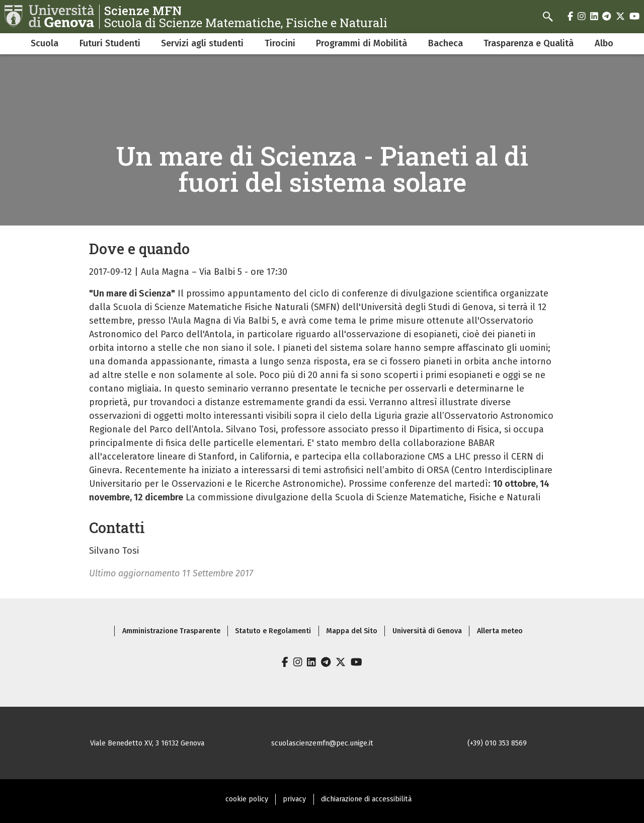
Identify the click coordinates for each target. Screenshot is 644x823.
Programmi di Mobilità (361, 43)
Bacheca (446, 43)
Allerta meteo (500, 631)
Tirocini (280, 43)
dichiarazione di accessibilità (366, 799)
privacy (294, 799)
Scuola (45, 43)
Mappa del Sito (352, 631)
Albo (604, 43)
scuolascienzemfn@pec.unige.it (322, 743)
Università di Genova (427, 631)
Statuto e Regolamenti (273, 631)
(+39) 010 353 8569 (497, 743)
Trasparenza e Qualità (529, 43)
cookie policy (247, 799)
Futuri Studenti (110, 43)
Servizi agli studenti (202, 43)
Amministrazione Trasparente (171, 631)
